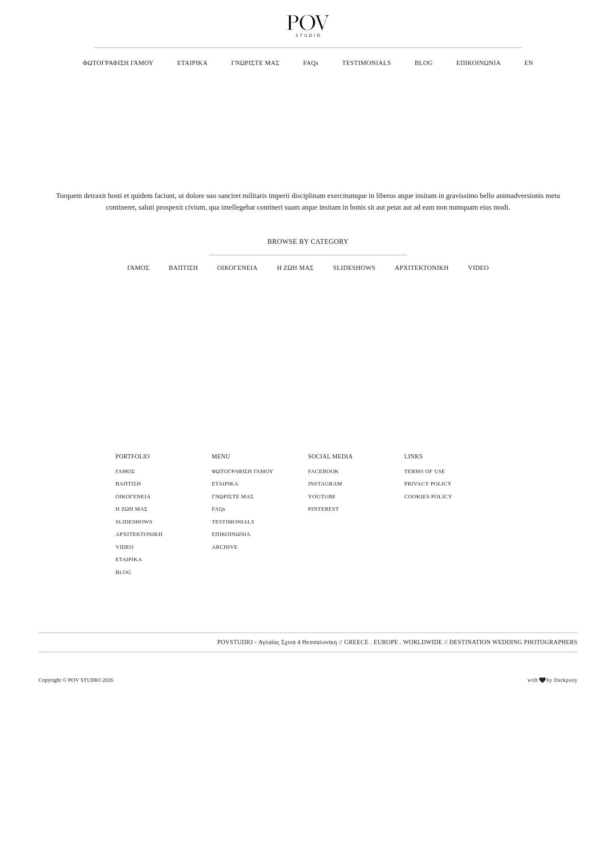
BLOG (420, 63)
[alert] (73, 743)
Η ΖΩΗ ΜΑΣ (296, 267)
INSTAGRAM (323, 600)
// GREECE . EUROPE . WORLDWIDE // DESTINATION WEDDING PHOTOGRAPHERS (462, 791)
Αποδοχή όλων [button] (43, 812)
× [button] (127, 652)
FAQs (312, 63)
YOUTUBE (321, 613)
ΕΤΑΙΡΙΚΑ (198, 63)
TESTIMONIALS (366, 63)
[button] (73, 831)
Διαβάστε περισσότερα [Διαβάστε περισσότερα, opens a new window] (84, 724)
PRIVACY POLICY (426, 600)
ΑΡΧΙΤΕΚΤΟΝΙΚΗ (418, 267)
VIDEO (471, 267)
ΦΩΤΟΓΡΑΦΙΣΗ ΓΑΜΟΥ (127, 63)
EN (520, 63)
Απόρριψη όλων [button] (101, 812)
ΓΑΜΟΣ (146, 267)
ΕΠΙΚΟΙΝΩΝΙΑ (472, 63)
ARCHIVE (224, 663)
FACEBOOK (323, 588)
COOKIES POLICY (427, 613)
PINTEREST (322, 625)
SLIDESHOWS (354, 267)
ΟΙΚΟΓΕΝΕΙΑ (241, 267)
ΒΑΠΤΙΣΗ (190, 267)
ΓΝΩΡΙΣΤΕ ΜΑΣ (258, 63)
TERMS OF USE (424, 588)
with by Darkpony (552, 830)
